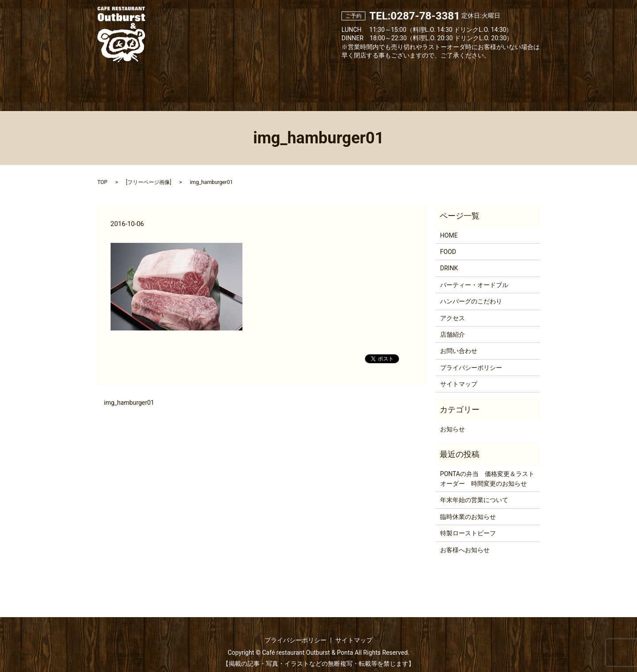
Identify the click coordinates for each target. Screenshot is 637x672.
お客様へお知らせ (465, 540)
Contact (505, 81)
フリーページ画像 (149, 173)
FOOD (448, 242)
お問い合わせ (459, 341)
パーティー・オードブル (474, 275)
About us (184, 81)
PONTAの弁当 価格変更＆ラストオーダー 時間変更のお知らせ (487, 468)
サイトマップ (459, 374)
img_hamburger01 (129, 392)
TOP (102, 173)
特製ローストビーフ (468, 523)
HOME (449, 225)
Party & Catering (337, 81)
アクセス (453, 308)
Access (450, 81)
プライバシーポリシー (471, 357)
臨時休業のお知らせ (468, 507)
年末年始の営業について (474, 490)
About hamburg (394, 81)
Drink (284, 81)
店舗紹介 (453, 324)
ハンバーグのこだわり (471, 292)
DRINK (449, 258)
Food (237, 81)
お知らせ (453, 419)
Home (130, 81)
